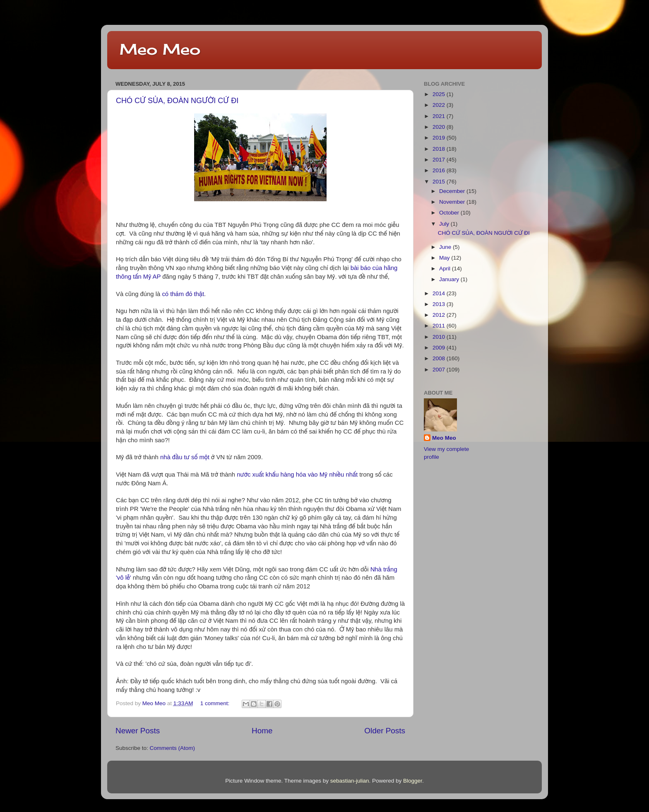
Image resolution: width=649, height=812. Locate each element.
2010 (440, 337)
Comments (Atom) (173, 748)
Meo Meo (160, 49)
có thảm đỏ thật (183, 294)
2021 (440, 116)
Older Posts (385, 731)
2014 (440, 293)
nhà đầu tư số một (185, 457)
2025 (440, 94)
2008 (440, 358)
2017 (440, 160)
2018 (440, 149)
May (445, 258)
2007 (440, 370)
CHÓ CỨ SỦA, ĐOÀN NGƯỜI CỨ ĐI (177, 101)
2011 (440, 326)
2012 (440, 315)
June (446, 247)
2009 (440, 348)
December (453, 191)
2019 (440, 138)
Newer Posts (138, 731)
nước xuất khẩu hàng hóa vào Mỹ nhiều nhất (297, 475)
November (453, 202)
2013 (440, 304)
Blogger (413, 781)
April (446, 269)
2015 (440, 182)
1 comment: (216, 703)
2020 (440, 127)
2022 (440, 105)
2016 (440, 170)
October (450, 213)
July (445, 224)
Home (262, 731)
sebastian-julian (350, 781)
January (450, 279)
